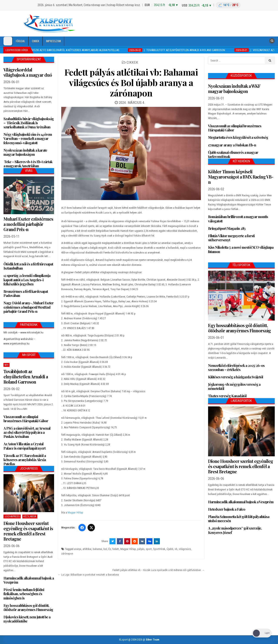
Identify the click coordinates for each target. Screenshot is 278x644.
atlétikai (87, 549)
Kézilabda (30, 517)
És (110, 549)
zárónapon (67, 554)
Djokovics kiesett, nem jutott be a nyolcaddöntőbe (27, 619)
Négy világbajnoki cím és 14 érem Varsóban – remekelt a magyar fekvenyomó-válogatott (28, 138)
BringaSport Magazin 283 (227, 228)
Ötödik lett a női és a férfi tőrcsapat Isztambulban (28, 266)
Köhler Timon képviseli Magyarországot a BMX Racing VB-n (241, 177)
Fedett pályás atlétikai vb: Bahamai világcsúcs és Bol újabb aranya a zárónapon (131, 82)
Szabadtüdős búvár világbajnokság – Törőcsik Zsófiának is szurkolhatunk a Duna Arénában (29, 123)
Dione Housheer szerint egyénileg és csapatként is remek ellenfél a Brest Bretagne (28, 531)
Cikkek (36, 41)
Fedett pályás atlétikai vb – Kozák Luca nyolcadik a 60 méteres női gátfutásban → (158, 570)
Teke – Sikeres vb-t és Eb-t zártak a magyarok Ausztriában (28, 164)
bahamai (97, 549)
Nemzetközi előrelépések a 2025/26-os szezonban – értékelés (236, 368)
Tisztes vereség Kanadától (227, 396)
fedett (116, 549)
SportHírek (159, 549)
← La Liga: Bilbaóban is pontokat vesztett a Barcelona (88, 575)
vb (176, 549)
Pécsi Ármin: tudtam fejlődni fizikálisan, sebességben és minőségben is (24, 594)
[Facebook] (82, 528)
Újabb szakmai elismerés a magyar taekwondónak (233, 154)
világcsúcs (185, 549)
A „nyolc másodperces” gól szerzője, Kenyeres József (235, 530)
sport (149, 549)
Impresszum (53, 41)
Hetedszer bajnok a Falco (227, 509)
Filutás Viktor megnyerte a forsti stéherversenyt (231, 238)
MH (7, 365)
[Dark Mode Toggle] (8, 41)
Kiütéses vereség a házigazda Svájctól (236, 377)
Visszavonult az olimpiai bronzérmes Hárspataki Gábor (26, 419)
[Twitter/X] (91, 528)
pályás (141, 549)
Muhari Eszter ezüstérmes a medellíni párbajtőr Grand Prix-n (28, 224)
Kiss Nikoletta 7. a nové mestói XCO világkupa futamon (241, 249)
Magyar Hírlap (75, 512)
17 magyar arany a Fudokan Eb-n (232, 145)
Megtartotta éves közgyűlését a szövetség (238, 137)
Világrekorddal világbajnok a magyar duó (28, 72)
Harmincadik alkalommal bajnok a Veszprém (29, 580)
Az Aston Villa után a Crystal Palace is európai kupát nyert (24, 446)
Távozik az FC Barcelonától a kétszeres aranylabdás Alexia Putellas (25, 460)
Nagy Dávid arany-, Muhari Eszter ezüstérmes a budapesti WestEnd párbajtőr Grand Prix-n (29, 307)
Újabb (170, 549)
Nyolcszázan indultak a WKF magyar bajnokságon (234, 89)
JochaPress (12, 517)
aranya (78, 549)
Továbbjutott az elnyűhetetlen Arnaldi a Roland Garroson (26, 377)
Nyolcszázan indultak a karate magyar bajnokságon (25, 152)
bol (105, 549)
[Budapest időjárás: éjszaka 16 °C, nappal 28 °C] (228, 5)
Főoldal (20, 41)
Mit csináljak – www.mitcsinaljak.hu (23, 332)
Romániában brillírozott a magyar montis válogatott (238, 219)
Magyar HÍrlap (128, 549)
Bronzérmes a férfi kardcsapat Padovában (26, 293)
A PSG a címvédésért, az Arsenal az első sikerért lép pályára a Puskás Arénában (27, 432)
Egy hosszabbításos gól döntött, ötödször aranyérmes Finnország (28, 608)
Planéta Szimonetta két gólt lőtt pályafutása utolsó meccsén (239, 519)
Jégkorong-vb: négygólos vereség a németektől (234, 386)
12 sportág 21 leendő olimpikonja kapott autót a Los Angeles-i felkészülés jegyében (27, 280)
